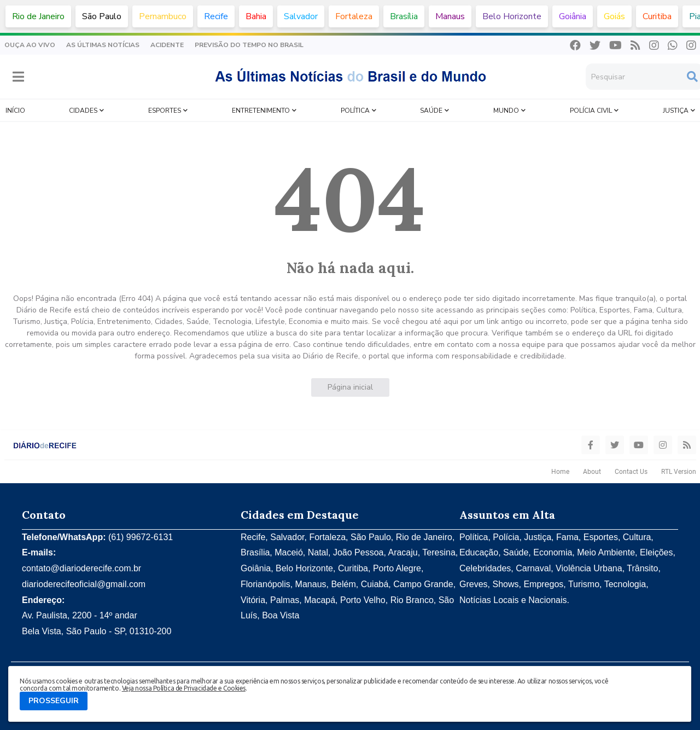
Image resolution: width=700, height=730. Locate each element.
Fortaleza (354, 16)
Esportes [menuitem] (165, 111)
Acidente (167, 45)
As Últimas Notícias (103, 45)
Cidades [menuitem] (83, 111)
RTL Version (679, 472)
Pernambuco (163, 16)
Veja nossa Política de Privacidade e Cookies (184, 688)
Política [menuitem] (355, 111)
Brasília (404, 16)
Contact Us (631, 472)
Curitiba (657, 16)
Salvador (301, 16)
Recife (216, 16)
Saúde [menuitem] (431, 111)
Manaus (450, 16)
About (592, 472)
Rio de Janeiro (38, 16)
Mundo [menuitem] (506, 111)
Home (560, 472)
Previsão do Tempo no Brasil (249, 45)
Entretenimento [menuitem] (261, 111)
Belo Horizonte (512, 16)
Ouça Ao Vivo (30, 45)
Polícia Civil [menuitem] (591, 111)
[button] (18, 77)
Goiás (614, 16)
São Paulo (102, 16)
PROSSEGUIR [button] (54, 701)
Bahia (256, 16)
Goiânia (573, 16)
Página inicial (350, 387)
